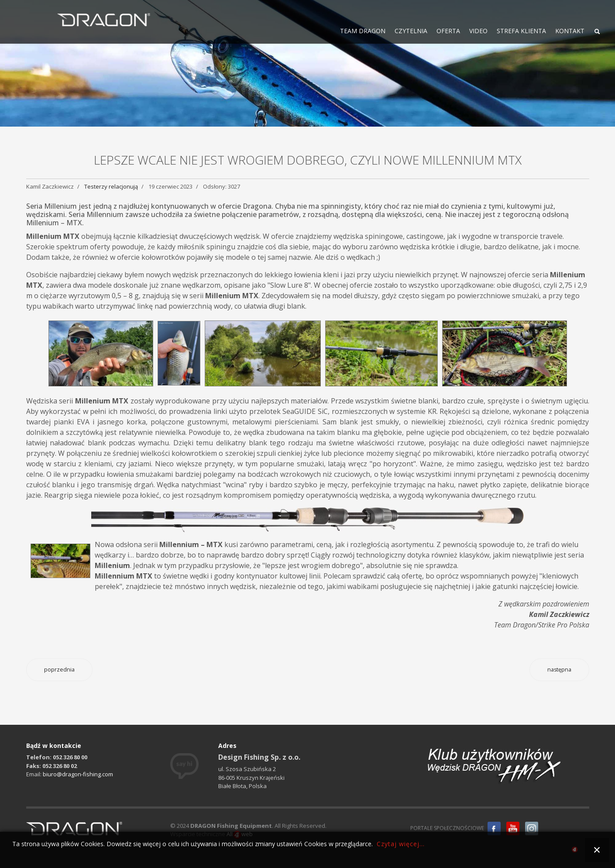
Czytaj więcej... (401, 844)
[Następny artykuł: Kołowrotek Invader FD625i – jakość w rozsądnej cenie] (559, 670)
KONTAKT (570, 31)
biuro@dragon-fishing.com (78, 774)
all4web (575, 851)
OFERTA (448, 31)
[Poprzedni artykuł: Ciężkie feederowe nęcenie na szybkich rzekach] (59, 670)
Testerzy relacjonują (111, 186)
